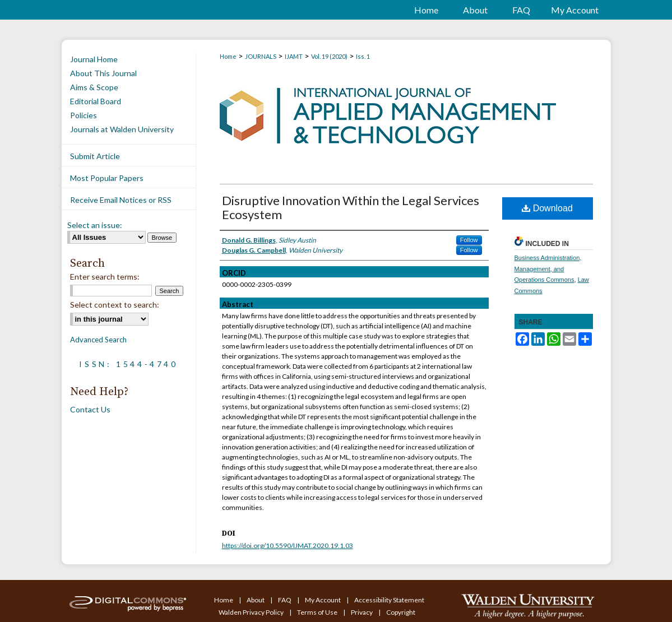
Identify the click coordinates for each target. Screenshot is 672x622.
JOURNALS (261, 56)
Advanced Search (98, 340)
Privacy (362, 612)
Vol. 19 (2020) (329, 56)
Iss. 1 (363, 56)
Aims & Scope (94, 87)
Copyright (401, 612)
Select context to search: (115, 305)
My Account (323, 600)
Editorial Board (96, 101)
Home (228, 56)
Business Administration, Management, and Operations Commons (548, 269)
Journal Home (94, 59)
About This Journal (103, 73)
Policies (84, 115)
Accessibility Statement (389, 600)
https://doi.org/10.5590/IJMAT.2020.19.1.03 (288, 546)
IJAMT (294, 56)
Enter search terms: (105, 277)
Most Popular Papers (107, 178)
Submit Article (95, 156)
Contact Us (90, 409)
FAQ (285, 600)
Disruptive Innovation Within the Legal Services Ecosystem (351, 207)
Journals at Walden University (122, 129)
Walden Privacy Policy (252, 612)
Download (547, 208)
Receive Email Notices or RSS (121, 200)
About (256, 600)
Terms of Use (318, 612)
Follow (469, 240)
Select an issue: (95, 225)
